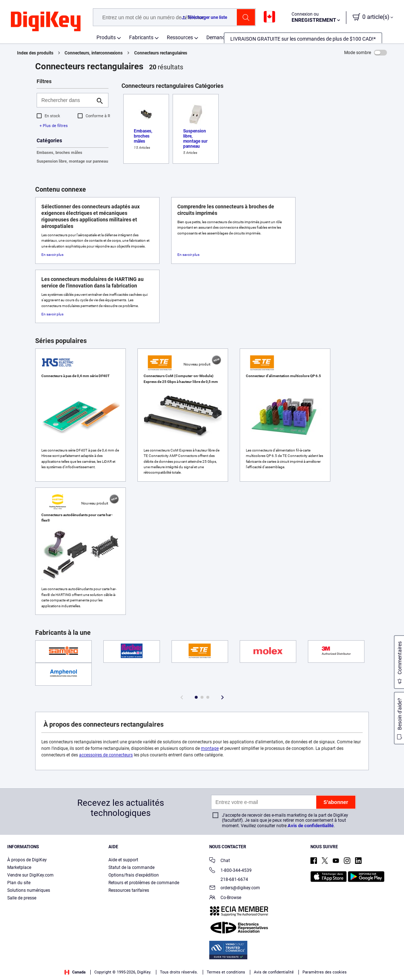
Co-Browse (225, 898)
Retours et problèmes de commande (144, 883)
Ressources (180, 37)
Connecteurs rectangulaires (161, 53)
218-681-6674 (229, 879)
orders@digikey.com (235, 888)
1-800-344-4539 (230, 871)
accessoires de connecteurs (106, 755)
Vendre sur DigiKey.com (30, 875)
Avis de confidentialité (311, 826)
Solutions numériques (29, 890)
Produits (106, 37)
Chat (220, 861)
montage (210, 748)
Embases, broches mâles (59, 153)
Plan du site (19, 883)
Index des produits (35, 53)
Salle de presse (22, 898)
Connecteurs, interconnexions (94, 53)
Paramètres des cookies (325, 972)
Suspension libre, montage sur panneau (72, 161)
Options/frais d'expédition (134, 875)
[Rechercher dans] (67, 100)
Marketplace (19, 867)
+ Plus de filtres (54, 126)
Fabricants (141, 37)
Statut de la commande (131, 867)
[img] (46, 22)
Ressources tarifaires (129, 890)
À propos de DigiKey (27, 860)
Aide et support (123, 860)
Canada (75, 972)
